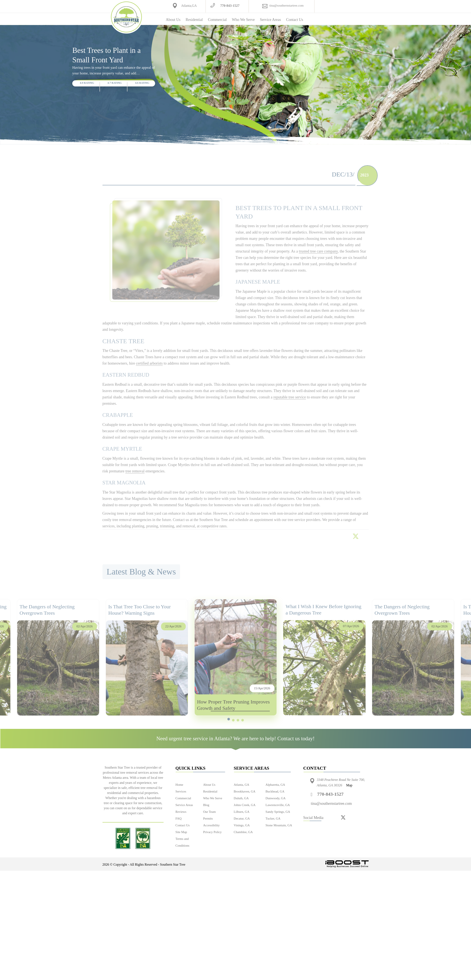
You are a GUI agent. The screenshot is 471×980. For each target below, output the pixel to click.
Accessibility (211, 825)
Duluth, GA (241, 798)
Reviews (181, 812)
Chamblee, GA (243, 832)
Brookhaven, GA (244, 791)
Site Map (181, 832)
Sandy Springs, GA (278, 812)
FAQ (178, 818)
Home (179, 785)
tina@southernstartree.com (287, 5)
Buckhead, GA (275, 791)
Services (181, 791)
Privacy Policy (212, 832)
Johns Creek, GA (245, 805)
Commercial (217, 20)
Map (349, 785)
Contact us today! (296, 738)
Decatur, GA (242, 818)
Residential (194, 20)
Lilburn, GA (242, 812)
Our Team (209, 812)
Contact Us (295, 20)
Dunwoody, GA (276, 798)
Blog (206, 805)
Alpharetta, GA (275, 785)
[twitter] (343, 817)
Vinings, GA (242, 825)
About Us (173, 20)
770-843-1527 (230, 6)
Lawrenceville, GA (278, 805)
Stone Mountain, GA (279, 825)
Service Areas (270, 20)
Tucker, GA (273, 818)
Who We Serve (243, 20)
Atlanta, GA (241, 785)
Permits (208, 818)
